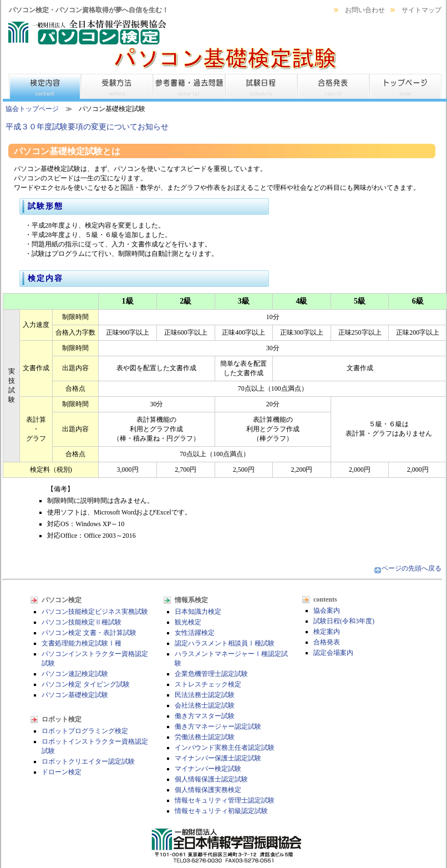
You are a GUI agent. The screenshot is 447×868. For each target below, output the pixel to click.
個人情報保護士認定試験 (211, 779)
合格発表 (327, 642)
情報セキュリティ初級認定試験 (221, 811)
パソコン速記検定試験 (75, 674)
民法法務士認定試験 (205, 695)
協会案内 (327, 610)
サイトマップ (421, 10)
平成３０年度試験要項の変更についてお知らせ (87, 127)
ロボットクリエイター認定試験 (88, 761)
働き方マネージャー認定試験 (218, 726)
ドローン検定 (62, 772)
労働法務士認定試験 (205, 737)
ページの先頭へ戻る (412, 568)
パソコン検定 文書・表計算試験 (89, 633)
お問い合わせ (365, 10)
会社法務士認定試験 (205, 705)
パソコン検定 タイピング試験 (86, 684)
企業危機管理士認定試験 (211, 674)
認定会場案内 (333, 653)
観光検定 (188, 622)
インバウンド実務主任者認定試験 (225, 748)
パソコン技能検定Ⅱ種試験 (82, 622)
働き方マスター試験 (205, 716)
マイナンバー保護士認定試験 (218, 758)
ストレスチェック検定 (208, 684)
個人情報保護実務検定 (208, 790)
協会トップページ (32, 109)
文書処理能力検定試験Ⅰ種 (82, 643)
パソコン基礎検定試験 (75, 695)
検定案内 (327, 632)
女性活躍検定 (195, 633)
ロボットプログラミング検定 (85, 731)
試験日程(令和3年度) (344, 621)
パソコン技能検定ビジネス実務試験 (95, 612)
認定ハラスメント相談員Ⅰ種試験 (225, 643)
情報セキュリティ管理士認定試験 (225, 800)
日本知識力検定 (198, 612)
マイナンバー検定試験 (208, 769)
